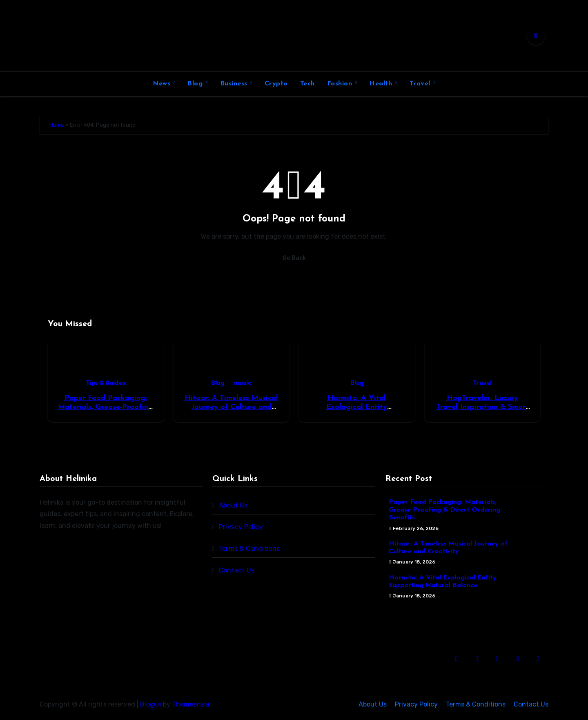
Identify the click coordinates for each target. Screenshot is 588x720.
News (163, 84)
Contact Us (237, 570)
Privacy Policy (241, 527)
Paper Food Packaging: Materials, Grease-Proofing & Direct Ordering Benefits (106, 407)
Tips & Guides (106, 383)
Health (382, 84)
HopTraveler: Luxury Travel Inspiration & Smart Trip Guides (482, 407)
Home (57, 125)
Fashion (341, 84)
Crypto (276, 84)
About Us (233, 505)
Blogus (151, 704)
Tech (307, 84)
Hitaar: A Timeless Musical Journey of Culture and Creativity (231, 407)
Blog (196, 84)
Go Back (294, 258)
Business (235, 84)
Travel (421, 84)
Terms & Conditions (249, 549)
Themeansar (191, 704)
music (243, 383)
